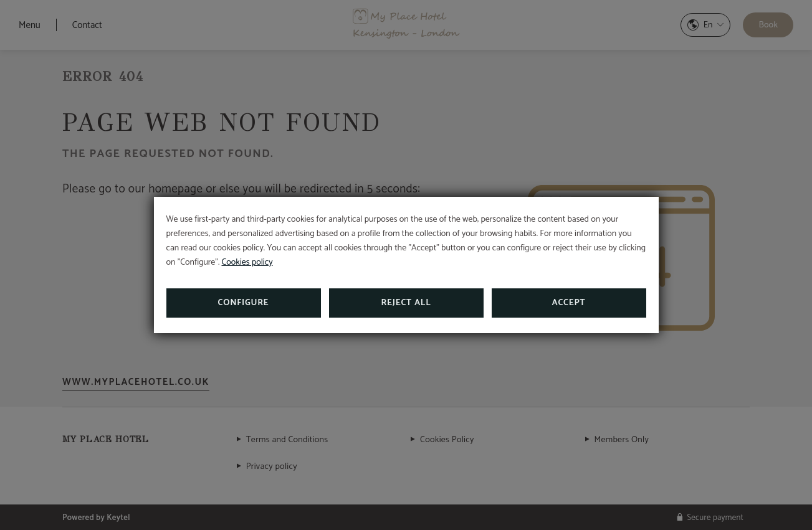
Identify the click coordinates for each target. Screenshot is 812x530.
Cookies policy (247, 263)
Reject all (406, 303)
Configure (244, 303)
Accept (569, 303)
